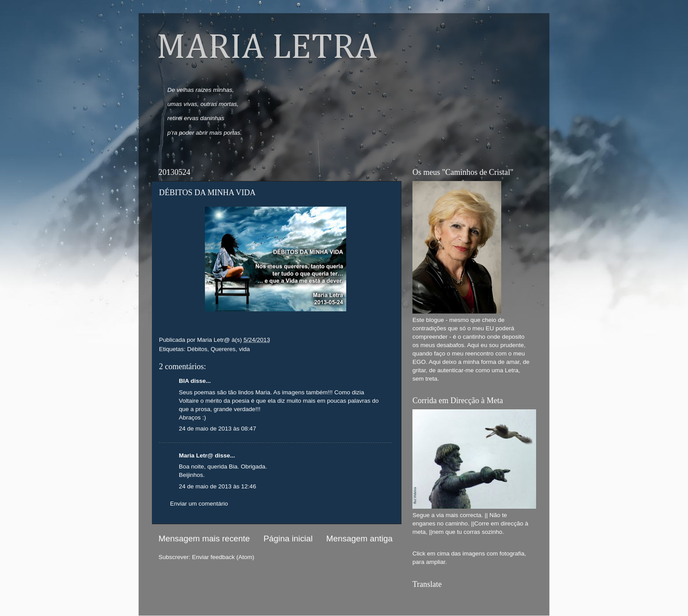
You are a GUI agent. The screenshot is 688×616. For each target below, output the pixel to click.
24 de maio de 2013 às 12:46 (217, 486)
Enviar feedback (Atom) (223, 557)
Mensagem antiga (359, 539)
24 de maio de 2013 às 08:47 (217, 429)
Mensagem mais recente (204, 539)
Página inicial (288, 539)
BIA (184, 381)
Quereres (223, 349)
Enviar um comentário (199, 504)
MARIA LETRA (267, 48)
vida (244, 349)
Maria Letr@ (196, 455)
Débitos (197, 349)
